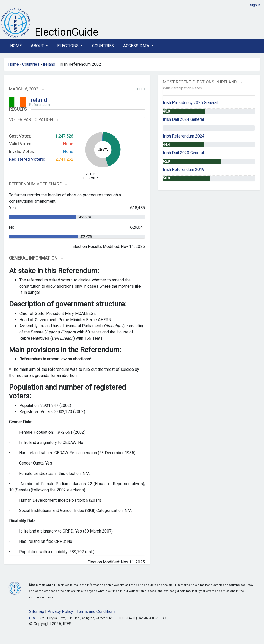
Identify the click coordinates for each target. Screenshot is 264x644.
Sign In (255, 5)
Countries (103, 46)
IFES (32, 618)
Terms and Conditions (96, 611)
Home (16, 46)
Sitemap (37, 611)
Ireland (49, 64)
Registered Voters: (27, 159)
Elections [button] (68, 46)
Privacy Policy (60, 611)
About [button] (38, 46)
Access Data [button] (137, 46)
